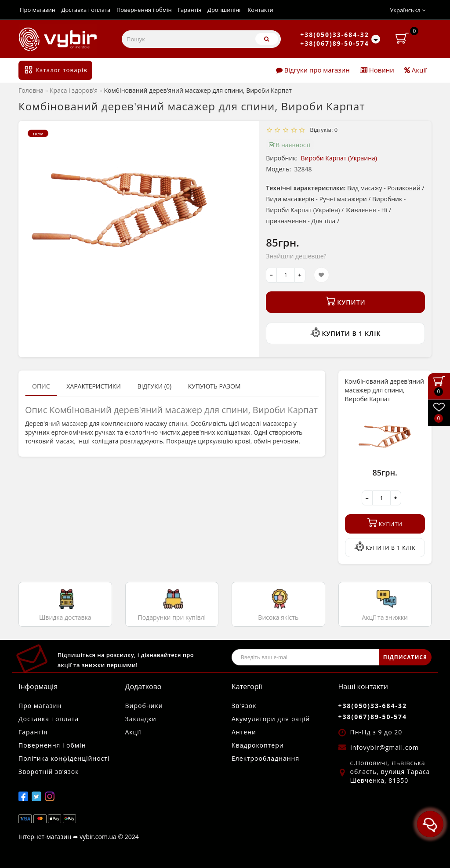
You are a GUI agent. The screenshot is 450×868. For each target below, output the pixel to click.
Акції (416, 70)
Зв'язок (244, 706)
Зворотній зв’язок (49, 772)
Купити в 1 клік (345, 332)
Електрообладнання (265, 758)
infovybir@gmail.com (385, 747)
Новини (377, 70)
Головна (31, 90)
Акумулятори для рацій (271, 719)
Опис (41, 386)
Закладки (141, 719)
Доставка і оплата (86, 10)
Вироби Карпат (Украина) (339, 158)
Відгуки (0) (154, 386)
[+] (300, 275)
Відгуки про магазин (313, 70)
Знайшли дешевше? (296, 256)
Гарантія (189, 10)
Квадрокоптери (258, 745)
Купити (346, 301)
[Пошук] (267, 39)
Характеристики (94, 386)
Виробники (144, 706)
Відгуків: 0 (323, 130)
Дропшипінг (225, 10)
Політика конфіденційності (64, 758)
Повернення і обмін (144, 10)
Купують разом (214, 386)
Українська (408, 10)
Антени (244, 732)
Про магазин (38, 10)
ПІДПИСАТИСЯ (405, 657)
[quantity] (286, 275)
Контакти (260, 10)
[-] (271, 275)
